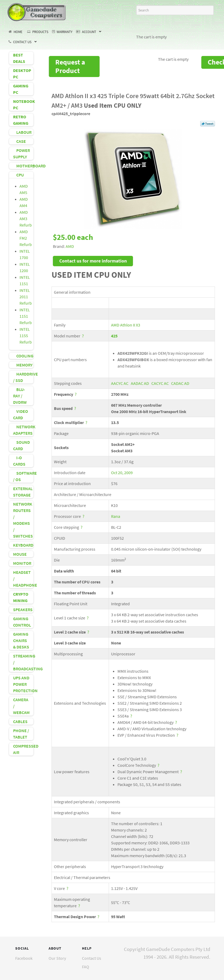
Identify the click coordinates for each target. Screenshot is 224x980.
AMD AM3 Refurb (26, 219)
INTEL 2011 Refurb (26, 297)
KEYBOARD (23, 545)
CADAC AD (180, 383)
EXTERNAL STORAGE (23, 492)
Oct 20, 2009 (122, 473)
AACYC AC (120, 383)
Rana (116, 516)
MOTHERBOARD (23, 166)
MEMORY (23, 365)
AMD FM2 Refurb (26, 238)
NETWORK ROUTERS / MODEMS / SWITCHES (23, 520)
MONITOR (22, 563)
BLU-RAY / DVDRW (20, 396)
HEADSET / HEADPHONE (23, 579)
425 (114, 336)
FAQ (86, 967)
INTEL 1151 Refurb (26, 316)
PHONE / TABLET (21, 734)
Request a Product (70, 66)
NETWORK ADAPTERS (23, 430)
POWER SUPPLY (21, 154)
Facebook (24, 958)
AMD (70, 246)
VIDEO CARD (21, 414)
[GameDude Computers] (37, 11)
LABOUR (22, 132)
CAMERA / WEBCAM (21, 706)
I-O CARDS (19, 461)
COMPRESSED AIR (23, 749)
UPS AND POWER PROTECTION (23, 684)
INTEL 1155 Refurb (26, 336)
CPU (18, 175)
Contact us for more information (93, 261)
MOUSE (20, 554)
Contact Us (92, 958)
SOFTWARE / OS (23, 476)
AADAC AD (140, 383)
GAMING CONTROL (22, 622)
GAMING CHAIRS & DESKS (21, 640)
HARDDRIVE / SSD (23, 377)
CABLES (20, 721)
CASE (19, 141)
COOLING (23, 356)
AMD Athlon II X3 (126, 325)
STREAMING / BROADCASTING (23, 662)
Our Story (57, 958)
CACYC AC (160, 383)
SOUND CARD (21, 445)
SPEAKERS (23, 610)
